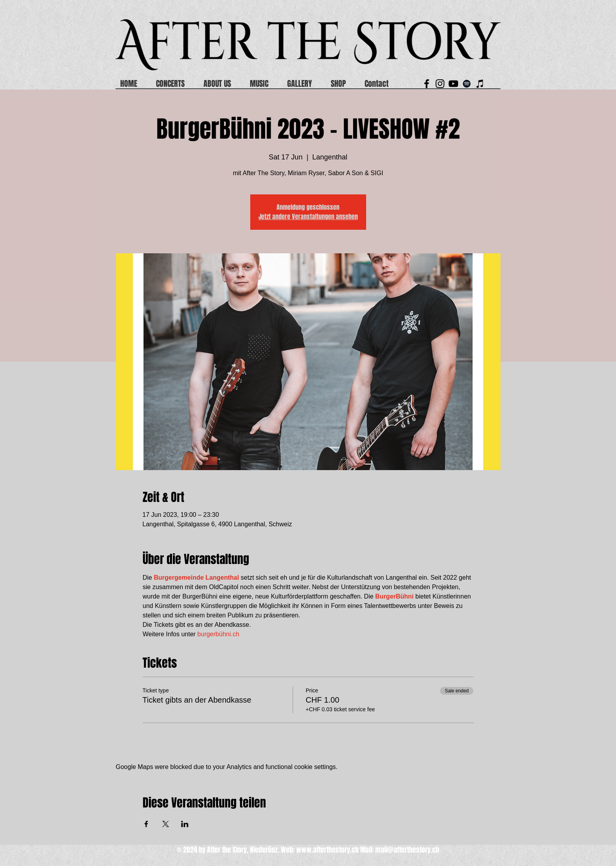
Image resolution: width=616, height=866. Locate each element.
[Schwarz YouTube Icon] (453, 84)
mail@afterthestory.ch (407, 850)
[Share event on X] (166, 824)
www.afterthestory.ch (327, 850)
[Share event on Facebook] (146, 824)
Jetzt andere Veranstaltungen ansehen (308, 217)
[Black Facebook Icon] (427, 84)
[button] (381, 84)
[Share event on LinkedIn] (185, 824)
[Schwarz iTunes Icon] (480, 84)
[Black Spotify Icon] (467, 84)
